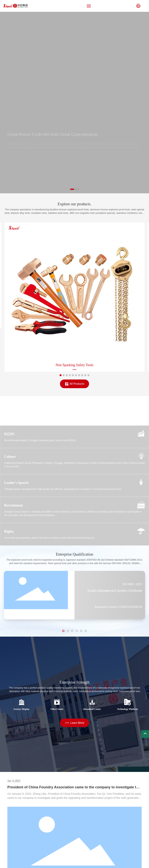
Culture (10, 457)
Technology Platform (127, 709)
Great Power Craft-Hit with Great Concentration (52, 137)
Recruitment (13, 505)
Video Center (57, 709)
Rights (9, 531)
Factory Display (22, 709)
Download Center (92, 709)
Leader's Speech (16, 483)
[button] (72, 189)
